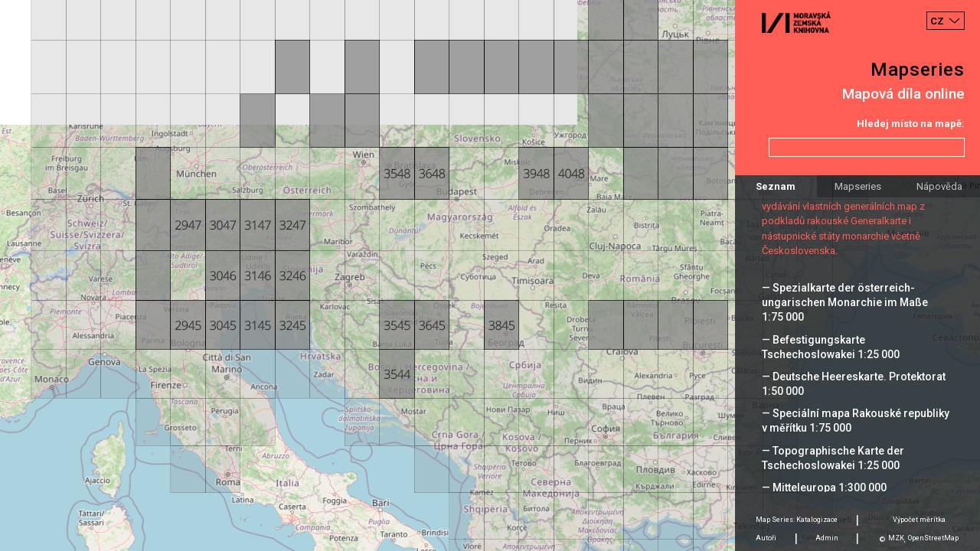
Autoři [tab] (766, 538)
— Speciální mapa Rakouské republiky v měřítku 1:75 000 (856, 421)
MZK (896, 538)
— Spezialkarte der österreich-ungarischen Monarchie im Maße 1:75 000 (845, 302)
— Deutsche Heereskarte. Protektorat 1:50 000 (854, 384)
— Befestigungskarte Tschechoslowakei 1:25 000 (831, 347)
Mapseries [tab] (858, 186)
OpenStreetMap (933, 538)
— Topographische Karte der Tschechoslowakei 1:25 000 (833, 458)
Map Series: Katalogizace (797, 520)
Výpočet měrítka (919, 520)
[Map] (490, 275)
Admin (827, 538)
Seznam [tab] (776, 186)
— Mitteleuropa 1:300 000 (824, 487)
